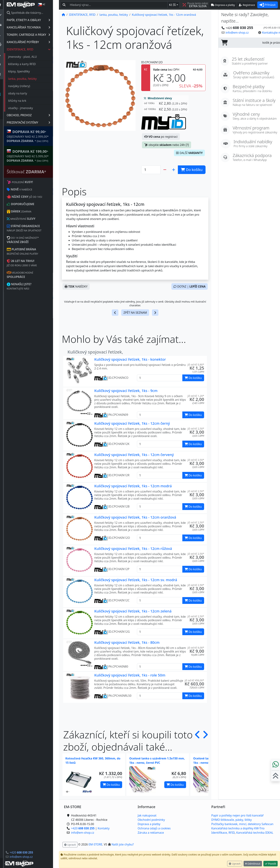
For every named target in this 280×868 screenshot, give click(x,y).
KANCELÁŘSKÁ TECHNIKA (34, 27)
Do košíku (111, 785)
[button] (166, 104)
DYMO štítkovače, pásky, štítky (231, 820)
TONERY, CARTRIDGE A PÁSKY (34, 35)
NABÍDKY (76, 286)
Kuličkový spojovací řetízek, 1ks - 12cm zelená (133, 611)
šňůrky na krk (23, 101)
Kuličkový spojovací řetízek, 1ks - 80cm (127, 642)
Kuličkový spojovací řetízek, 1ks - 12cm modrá (133, 486)
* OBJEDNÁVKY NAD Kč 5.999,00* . (34, 156)
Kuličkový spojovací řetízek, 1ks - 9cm (126, 391)
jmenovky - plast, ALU (28, 57)
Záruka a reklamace (151, 833)
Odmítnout (253, 864)
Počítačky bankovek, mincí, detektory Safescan (242, 824)
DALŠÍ (189, 153)
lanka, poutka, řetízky (28, 79)
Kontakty (104, 828)
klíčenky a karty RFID (28, 64)
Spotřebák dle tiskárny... (31, 13)
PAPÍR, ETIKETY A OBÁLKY (34, 20)
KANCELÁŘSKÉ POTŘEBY (34, 42)
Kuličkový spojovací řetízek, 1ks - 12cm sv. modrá (136, 580)
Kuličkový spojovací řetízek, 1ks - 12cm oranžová (135, 517)
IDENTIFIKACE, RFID (35, 49)
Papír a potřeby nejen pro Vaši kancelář (237, 815)
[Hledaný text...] (118, 5)
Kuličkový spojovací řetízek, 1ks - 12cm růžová (133, 549)
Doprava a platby (149, 824)
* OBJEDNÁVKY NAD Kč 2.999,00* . (34, 136)
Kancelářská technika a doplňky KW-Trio (238, 828)
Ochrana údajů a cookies (154, 828)
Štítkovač (32, 172)
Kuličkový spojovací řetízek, (95, 352)
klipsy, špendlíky (25, 71)
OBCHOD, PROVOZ (34, 115)
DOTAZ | (190, 286)
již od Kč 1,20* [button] (196, 396)
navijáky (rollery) (25, 86)
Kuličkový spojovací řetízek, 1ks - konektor (130, 359)
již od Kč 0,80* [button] (196, 365)
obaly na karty (24, 93)
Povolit (271, 864)
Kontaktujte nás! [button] (266, 33)
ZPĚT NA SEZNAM (135, 313)
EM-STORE (95, 844)
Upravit (235, 864)
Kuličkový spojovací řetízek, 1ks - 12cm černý (132, 423)
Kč (172, 5)
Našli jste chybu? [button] (123, 844)
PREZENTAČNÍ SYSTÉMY (34, 122)
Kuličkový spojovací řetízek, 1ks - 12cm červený (134, 455)
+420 (27, 852)
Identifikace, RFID (223, 833)
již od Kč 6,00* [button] (196, 648)
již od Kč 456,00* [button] (194, 680)
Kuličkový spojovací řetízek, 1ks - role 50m (130, 675)
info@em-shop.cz (27, 857)
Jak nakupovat (147, 815)
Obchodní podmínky (151, 820)
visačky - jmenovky (27, 108)
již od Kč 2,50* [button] (196, 429)
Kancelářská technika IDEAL (255, 833)
